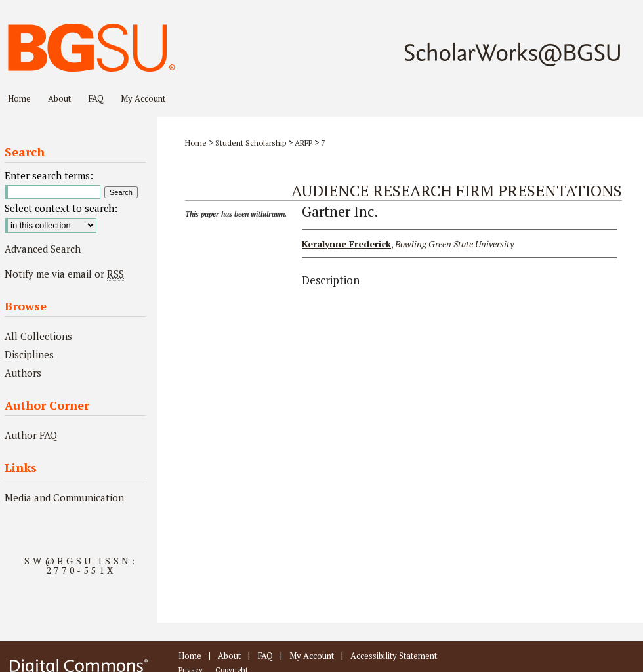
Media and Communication (64, 497)
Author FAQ (31, 435)
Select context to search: (61, 208)
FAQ (265, 656)
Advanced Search (43, 249)
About (229, 656)
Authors (23, 373)
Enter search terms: (49, 175)
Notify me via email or (64, 274)
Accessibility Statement (394, 656)
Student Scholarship (251, 143)
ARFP (303, 143)
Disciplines (29, 354)
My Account (312, 656)
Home (196, 143)
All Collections (38, 336)
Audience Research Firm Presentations (457, 190)
